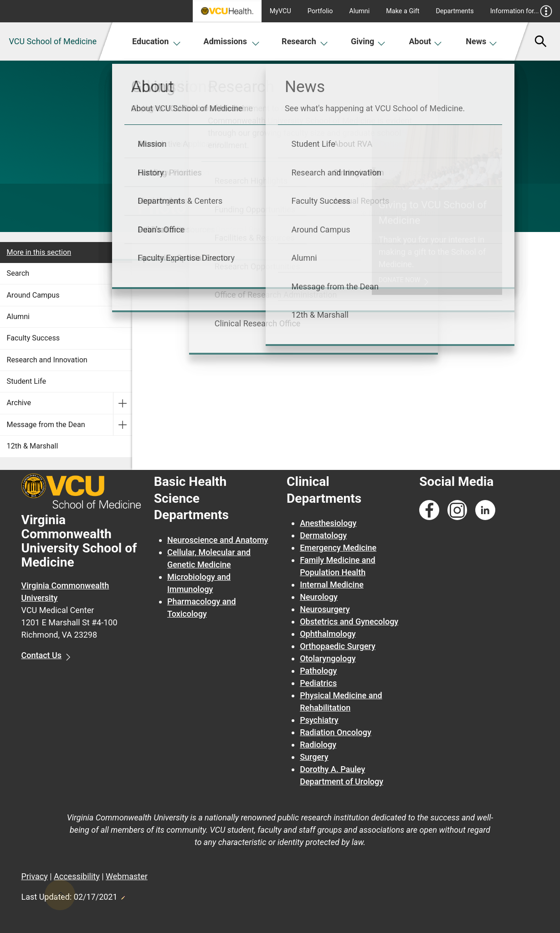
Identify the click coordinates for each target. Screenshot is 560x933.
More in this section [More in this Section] (39, 252)
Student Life (26, 381)
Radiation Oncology (336, 732)
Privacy (35, 876)
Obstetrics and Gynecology (349, 621)
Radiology (318, 745)
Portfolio (320, 11)
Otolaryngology (328, 658)
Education (157, 41)
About (426, 41)
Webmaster (127, 876)
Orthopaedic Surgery (338, 646)
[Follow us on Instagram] (457, 510)
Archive (19, 403)
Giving (368, 41)
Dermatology (323, 535)
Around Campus (33, 295)
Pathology (318, 671)
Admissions (232, 41)
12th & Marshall (33, 446)
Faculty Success (33, 338)
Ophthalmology (328, 634)
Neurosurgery (325, 609)
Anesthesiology (328, 523)
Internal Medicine (332, 585)
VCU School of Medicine (53, 41)
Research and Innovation (47, 360)
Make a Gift (403, 11)
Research (305, 41)
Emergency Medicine (338, 548)
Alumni (359, 11)
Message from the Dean (46, 425)
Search (18, 273)
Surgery (314, 757)
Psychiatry (319, 720)
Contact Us (42, 655)
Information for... (521, 11)
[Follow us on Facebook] (429, 510)
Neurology (319, 597)
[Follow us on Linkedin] (485, 510)
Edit (123, 895)
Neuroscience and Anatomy (218, 540)
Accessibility (77, 876)
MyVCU (280, 11)
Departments (455, 11)
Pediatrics (318, 683)
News (481, 41)
